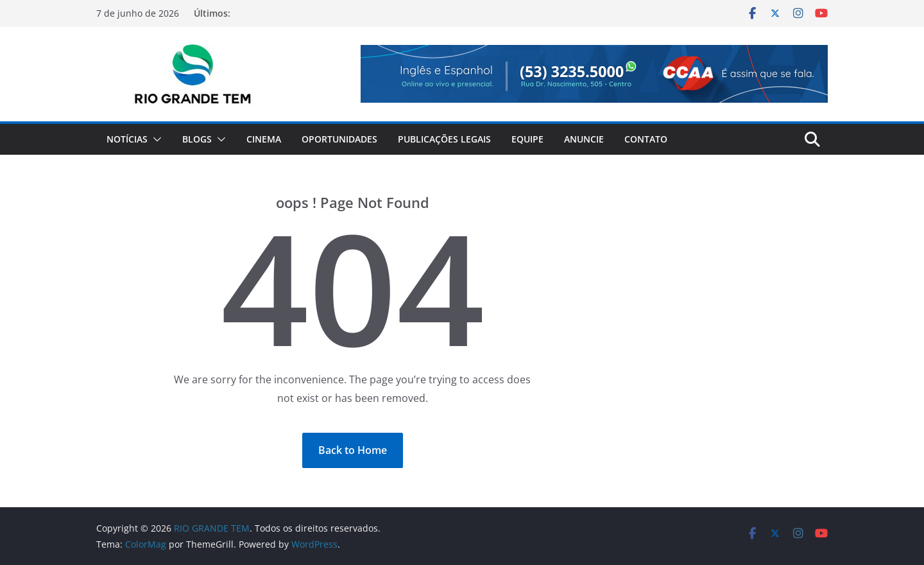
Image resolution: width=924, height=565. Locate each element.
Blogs (197, 139)
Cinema (264, 139)
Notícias (127, 139)
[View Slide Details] (594, 74)
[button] (155, 139)
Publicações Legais (444, 139)
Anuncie (584, 139)
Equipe (527, 139)
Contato (646, 139)
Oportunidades (339, 139)
